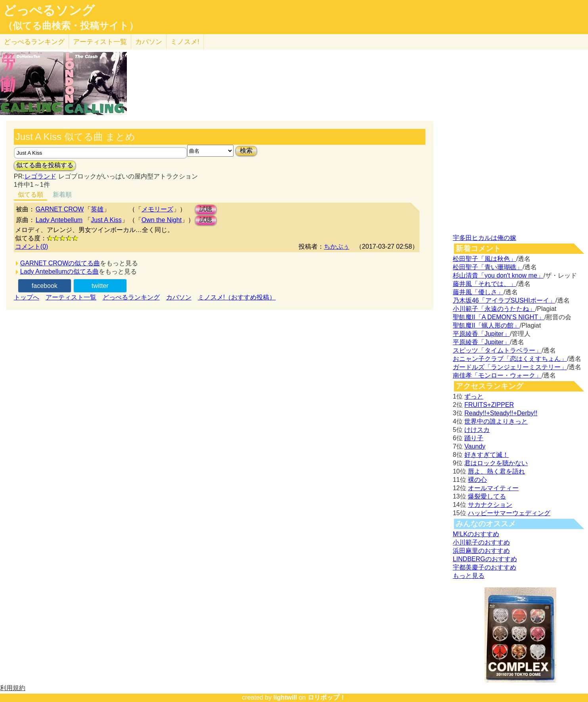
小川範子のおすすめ (481, 542)
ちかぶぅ (337, 246)
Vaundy (475, 446)
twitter (100, 286)
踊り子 (474, 438)
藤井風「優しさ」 (478, 292)
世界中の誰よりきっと (496, 421)
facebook (45, 286)
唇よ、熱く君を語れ (496, 471)
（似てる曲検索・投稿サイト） (71, 26)
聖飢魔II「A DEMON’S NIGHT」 (499, 317)
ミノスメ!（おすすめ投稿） (237, 297)
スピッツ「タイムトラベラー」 (497, 350)
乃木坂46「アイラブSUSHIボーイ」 (504, 300)
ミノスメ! (185, 42)
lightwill (285, 697)
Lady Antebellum (59, 220)
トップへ (27, 297)
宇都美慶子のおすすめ (485, 567)
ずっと (474, 396)
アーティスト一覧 (71, 297)
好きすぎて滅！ (486, 455)
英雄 (97, 209)
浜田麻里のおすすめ (481, 551)
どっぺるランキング (131, 297)
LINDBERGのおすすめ (485, 559)
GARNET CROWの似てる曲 (60, 263)
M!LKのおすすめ (476, 534)
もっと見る (469, 576)
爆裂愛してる (487, 496)
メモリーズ (157, 209)
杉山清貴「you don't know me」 (498, 275)
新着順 (62, 195)
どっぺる (34, 42)
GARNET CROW (60, 209)
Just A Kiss (106, 220)
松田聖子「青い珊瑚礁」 (488, 267)
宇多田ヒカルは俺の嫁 (485, 238)
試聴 (206, 209)
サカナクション (490, 505)
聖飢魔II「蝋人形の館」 (486, 325)
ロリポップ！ (327, 697)
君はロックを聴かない (496, 463)
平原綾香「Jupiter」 (481, 334)
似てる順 (31, 195)
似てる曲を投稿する (45, 165)
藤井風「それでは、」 (485, 284)
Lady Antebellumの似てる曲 (59, 271)
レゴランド (40, 176)
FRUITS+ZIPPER (489, 405)
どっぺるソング (49, 10)
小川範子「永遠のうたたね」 (494, 309)
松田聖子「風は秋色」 (485, 259)
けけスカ (477, 430)
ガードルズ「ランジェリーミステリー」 (510, 367)
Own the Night (162, 220)
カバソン (149, 42)
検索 (246, 151)
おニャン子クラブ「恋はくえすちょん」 (510, 359)
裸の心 (477, 480)
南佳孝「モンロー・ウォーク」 (497, 375)
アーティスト (100, 42)
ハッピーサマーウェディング (509, 513)
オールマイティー (493, 488)
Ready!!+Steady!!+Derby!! (501, 413)
